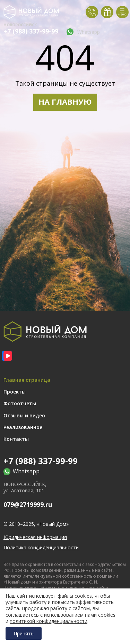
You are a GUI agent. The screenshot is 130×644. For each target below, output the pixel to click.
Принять (24, 633)
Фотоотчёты (20, 403)
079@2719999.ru (28, 504)
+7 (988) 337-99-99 (31, 31)
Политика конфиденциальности (41, 548)
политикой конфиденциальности (49, 621)
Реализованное (23, 427)
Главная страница (27, 380)
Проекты (15, 392)
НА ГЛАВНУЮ (65, 102)
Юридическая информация (35, 537)
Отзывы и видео (24, 415)
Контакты (16, 439)
